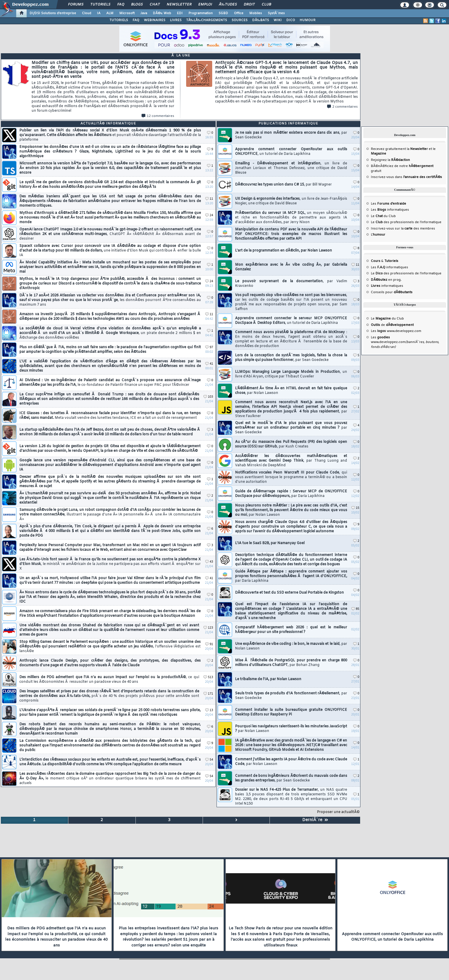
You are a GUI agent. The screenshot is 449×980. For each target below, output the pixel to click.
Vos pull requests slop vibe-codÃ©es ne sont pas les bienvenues (291, 302)
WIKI (278, 20)
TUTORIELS (119, 20)
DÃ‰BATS (261, 20)
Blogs (137, 5)
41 (209, 364)
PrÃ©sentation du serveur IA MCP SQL (291, 218)
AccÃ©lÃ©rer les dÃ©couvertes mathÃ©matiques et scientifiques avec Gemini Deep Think (291, 461)
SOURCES (240, 20)
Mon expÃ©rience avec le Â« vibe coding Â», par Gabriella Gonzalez (291, 267)
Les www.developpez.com (396, 331)
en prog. (386, 280)
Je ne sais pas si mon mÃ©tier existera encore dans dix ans (291, 135)
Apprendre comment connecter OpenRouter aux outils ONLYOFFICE (291, 152)
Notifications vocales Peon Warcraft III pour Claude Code (291, 477)
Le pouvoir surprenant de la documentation (291, 284)
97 (209, 347)
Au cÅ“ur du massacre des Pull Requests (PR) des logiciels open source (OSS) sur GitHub (291, 444)
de (392, 325)
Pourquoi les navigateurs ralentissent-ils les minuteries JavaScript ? (291, 729)
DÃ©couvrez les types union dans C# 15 (283, 185)
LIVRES (176, 20)
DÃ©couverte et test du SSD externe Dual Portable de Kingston (289, 593)
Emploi (205, 5)
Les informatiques (390, 210)
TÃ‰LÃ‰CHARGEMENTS (207, 20)
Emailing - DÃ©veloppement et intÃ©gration (291, 168)
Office (239, 13)
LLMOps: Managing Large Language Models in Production (291, 374)
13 (209, 710)
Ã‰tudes (228, 5)
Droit (249, 5)
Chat (155, 5)
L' (378, 235)
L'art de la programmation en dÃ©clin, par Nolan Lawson (284, 251)
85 (355, 609)
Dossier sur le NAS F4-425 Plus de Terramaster (291, 797)
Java (144, 13)
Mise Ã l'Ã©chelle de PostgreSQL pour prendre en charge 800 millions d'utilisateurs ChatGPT (291, 663)
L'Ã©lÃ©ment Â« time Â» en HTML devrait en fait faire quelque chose (291, 391)
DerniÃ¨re (315, 820)
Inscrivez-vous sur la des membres (403, 229)
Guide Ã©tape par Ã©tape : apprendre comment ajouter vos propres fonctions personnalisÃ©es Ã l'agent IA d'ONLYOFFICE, (291, 576)
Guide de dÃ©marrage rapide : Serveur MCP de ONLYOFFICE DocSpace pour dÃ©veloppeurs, (291, 494)
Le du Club (387, 319)
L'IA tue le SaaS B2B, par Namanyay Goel (270, 543)
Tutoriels (100, 5)
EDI (180, 13)
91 (209, 644)
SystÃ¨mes (276, 13)
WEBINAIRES (155, 20)
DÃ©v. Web (162, 13)
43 (209, 562)
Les (388, 204)
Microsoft (127, 13)
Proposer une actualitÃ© (338, 812)
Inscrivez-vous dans (406, 177)
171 (208, 694)
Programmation (201, 13)
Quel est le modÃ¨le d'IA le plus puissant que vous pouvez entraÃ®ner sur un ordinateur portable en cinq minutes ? (291, 428)
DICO (291, 20)
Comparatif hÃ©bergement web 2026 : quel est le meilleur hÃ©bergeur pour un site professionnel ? (291, 630)
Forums (76, 5)
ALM (110, 13)
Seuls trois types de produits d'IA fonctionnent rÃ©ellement (291, 696)
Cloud (87, 13)
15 (355, 508)
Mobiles (256, 13)
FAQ (121, 5)
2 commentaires (342, 107)
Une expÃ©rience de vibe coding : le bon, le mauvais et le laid (291, 646)
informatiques (387, 286)
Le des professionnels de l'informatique (406, 222)
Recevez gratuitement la (399, 149)
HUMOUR (308, 20)
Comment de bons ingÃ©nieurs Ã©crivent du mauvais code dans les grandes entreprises (291, 778)
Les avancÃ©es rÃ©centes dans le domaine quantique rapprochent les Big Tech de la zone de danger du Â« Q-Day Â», (110, 779)
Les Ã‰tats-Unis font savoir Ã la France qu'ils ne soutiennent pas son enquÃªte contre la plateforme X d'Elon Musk (110, 564)
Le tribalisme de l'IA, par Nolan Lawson (268, 679)
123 (208, 628)
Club (266, 5)
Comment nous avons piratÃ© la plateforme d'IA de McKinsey (291, 339)
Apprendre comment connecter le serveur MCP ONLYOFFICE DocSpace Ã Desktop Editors (291, 321)
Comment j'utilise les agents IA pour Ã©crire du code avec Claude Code (291, 762)
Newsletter (179, 5)
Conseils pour (392, 292)
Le (377, 216)
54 (209, 760)
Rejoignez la (390, 160)
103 (208, 397)
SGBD (223, 13)
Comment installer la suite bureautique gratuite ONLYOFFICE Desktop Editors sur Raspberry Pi (291, 712)
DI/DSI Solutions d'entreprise (53, 13)
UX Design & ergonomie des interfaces (291, 201)
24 (209, 215)
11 (209, 199)
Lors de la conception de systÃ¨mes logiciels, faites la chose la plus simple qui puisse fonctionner (291, 358)
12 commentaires (158, 116)
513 (208, 677)
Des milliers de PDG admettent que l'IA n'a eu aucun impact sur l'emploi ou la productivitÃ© (109, 680)
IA (99, 13)
